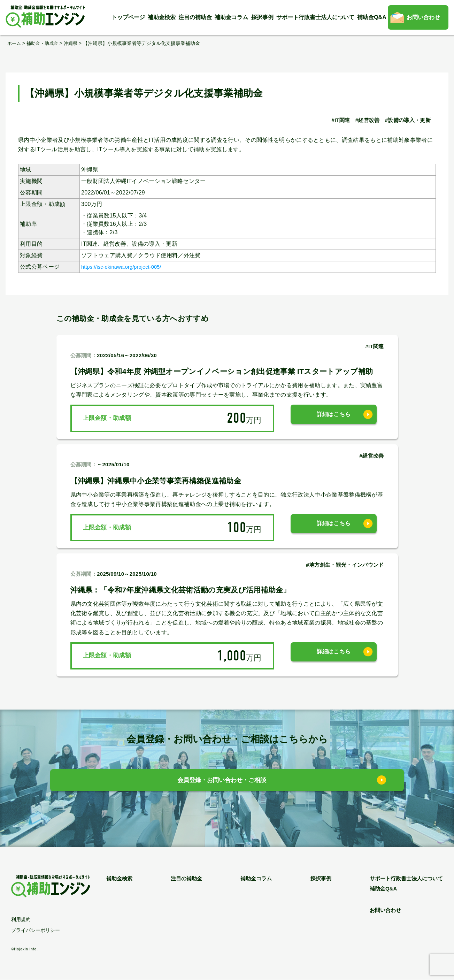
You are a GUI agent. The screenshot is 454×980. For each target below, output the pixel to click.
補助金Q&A (372, 17)
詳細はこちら (334, 418)
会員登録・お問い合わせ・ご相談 (222, 782)
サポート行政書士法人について (315, 17)
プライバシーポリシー (36, 931)
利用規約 (21, 920)
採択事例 (262, 17)
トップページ (128, 17)
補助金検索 (162, 17)
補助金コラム (231, 17)
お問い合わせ (423, 17)
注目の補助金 (195, 17)
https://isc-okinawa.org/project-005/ (126, 266)
